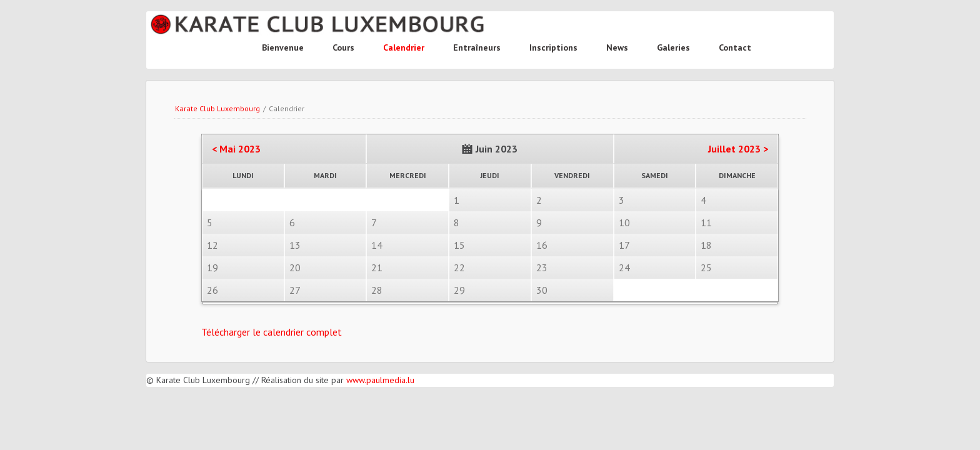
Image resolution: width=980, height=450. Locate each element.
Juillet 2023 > (738, 149)
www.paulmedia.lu (380, 380)
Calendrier (404, 47)
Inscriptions (553, 47)
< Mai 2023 (236, 149)
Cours (343, 47)
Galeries (673, 47)
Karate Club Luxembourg (217, 108)
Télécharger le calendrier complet (272, 332)
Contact (735, 47)
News (617, 47)
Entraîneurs (477, 47)
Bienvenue (283, 47)
